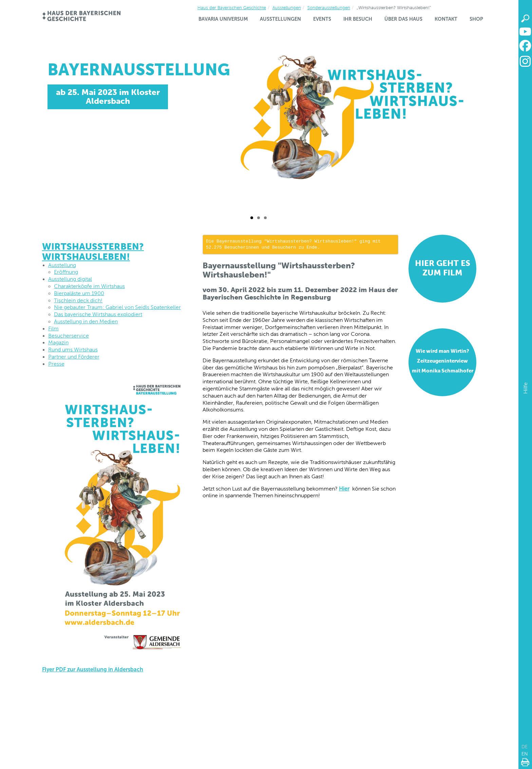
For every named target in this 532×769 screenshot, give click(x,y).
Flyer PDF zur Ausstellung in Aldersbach (93, 669)
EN (525, 754)
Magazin (58, 342)
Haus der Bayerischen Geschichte (232, 8)
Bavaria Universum (223, 19)
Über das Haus (403, 19)
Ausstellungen (287, 8)
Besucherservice (69, 336)
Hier (344, 489)
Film (53, 329)
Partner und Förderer (74, 357)
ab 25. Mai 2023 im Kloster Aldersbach (108, 97)
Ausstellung (62, 265)
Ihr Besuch (358, 19)
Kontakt (446, 19)
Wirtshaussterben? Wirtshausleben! (93, 252)
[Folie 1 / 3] (252, 218)
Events (322, 19)
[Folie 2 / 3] (259, 218)
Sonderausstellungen (329, 8)
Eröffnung (66, 272)
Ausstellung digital (70, 279)
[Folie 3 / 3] (265, 218)
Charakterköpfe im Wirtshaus (89, 286)
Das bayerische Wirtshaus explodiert (98, 314)
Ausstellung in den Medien (86, 321)
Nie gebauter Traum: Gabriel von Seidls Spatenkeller (117, 307)
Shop (476, 19)
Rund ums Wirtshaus (73, 350)
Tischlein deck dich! (78, 300)
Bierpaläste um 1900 (79, 293)
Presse (56, 364)
